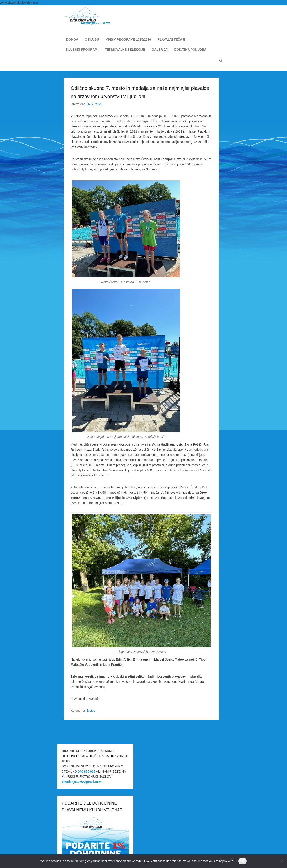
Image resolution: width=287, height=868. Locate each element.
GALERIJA (160, 50)
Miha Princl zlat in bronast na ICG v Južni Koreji (99, 730)
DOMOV (72, 40)
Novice (90, 711)
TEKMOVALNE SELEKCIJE (125, 50)
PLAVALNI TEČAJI (171, 40)
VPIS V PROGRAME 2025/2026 (128, 40)
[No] (281, 861)
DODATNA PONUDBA (190, 50)
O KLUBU (92, 40)
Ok (242, 861)
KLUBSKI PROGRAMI (82, 50)
